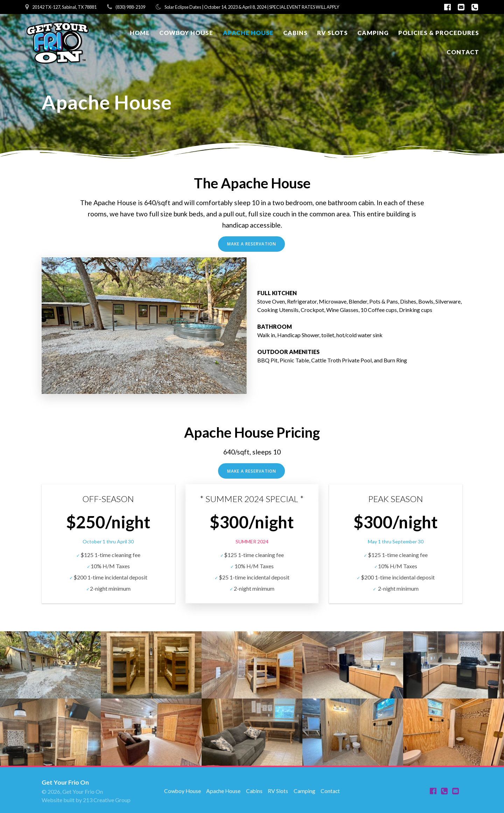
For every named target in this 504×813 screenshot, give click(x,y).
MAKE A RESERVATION (251, 244)
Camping (373, 33)
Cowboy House (186, 33)
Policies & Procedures (439, 33)
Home (140, 33)
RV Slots (332, 33)
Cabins (295, 33)
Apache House (248, 33)
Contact (463, 52)
